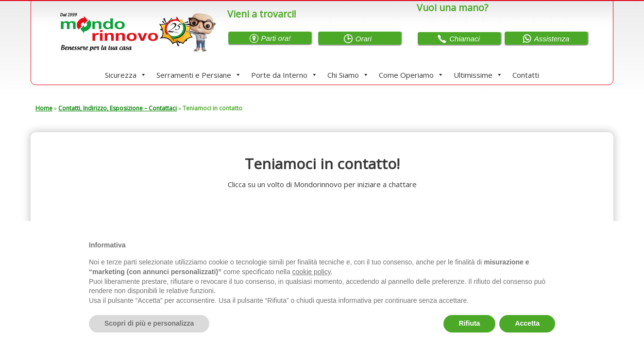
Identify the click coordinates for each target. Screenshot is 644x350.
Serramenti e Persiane (199, 75)
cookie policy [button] (312, 272)
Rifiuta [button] (470, 323)
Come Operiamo (411, 75)
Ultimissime (478, 75)
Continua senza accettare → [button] (510, 241)
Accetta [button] (527, 323)
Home (44, 108)
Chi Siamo (348, 75)
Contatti (526, 75)
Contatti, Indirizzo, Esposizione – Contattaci (118, 108)
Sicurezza (126, 75)
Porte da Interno (284, 75)
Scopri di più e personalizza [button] (149, 323)
